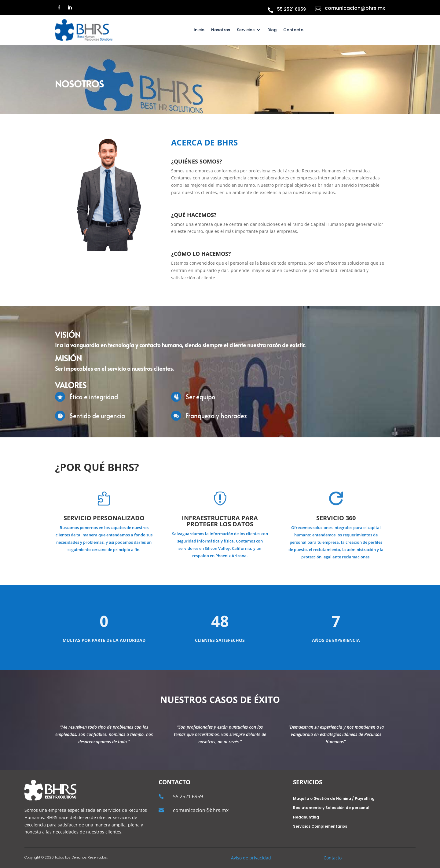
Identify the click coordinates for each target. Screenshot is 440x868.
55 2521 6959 (291, 9)
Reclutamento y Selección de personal (331, 808)
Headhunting (306, 817)
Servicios (246, 30)
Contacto (293, 30)
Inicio (199, 30)
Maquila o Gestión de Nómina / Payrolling (334, 799)
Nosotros (221, 30)
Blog (272, 30)
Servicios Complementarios (320, 827)
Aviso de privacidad (251, 858)
